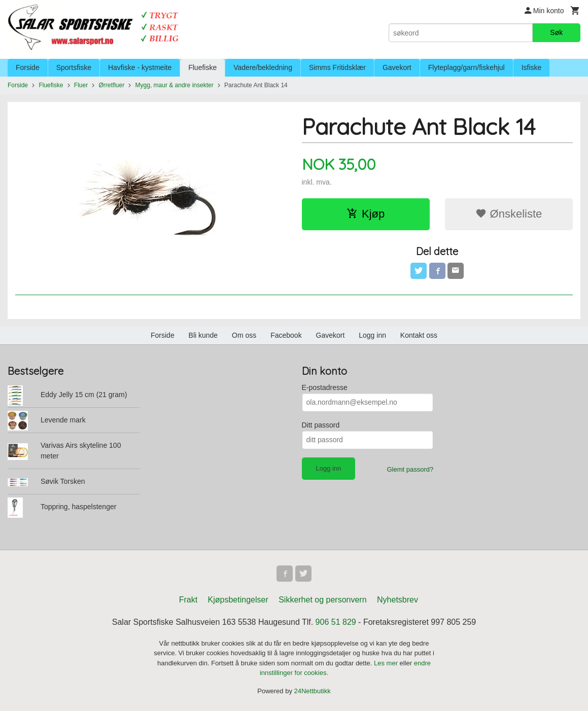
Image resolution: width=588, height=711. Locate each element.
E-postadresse (325, 387)
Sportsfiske (74, 67)
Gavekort (397, 67)
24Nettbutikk (313, 691)
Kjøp (366, 214)
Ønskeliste (509, 214)
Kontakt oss (419, 335)
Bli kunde (203, 335)
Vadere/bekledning (263, 67)
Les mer (387, 663)
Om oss (244, 335)
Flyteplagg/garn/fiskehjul (466, 67)
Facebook (286, 335)
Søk (556, 32)
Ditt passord (321, 425)
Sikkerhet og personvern (322, 600)
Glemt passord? (410, 469)
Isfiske (532, 67)
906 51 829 (336, 622)
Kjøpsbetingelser (238, 600)
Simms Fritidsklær (337, 67)
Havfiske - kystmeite (140, 67)
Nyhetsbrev (397, 600)
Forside (28, 67)
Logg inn (372, 335)
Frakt (188, 600)
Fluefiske (202, 67)
